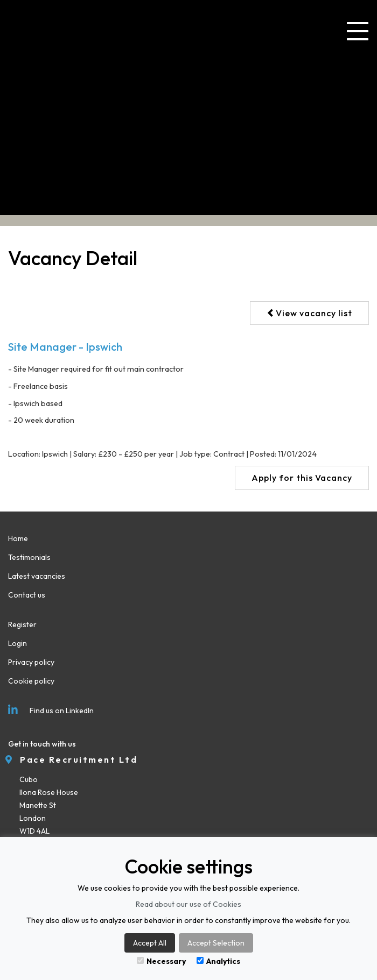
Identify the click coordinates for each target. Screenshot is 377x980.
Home (18, 538)
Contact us (27, 595)
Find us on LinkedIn (51, 710)
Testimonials (29, 557)
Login (18, 643)
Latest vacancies (37, 576)
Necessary (161, 961)
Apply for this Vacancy (302, 478)
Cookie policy (31, 681)
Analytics (218, 961)
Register (22, 624)
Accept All (150, 943)
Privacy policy (31, 662)
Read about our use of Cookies (188, 904)
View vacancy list (309, 313)
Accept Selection (216, 943)
